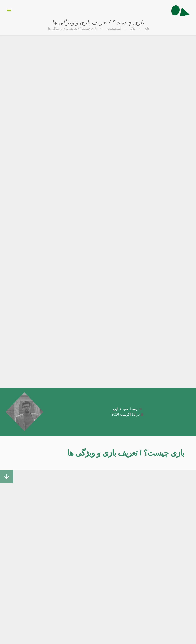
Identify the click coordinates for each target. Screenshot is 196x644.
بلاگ (133, 29)
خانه (147, 29)
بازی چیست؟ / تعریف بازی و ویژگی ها (126, 453)
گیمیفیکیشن (114, 29)
